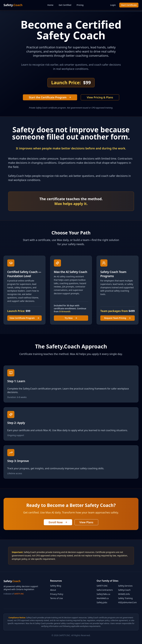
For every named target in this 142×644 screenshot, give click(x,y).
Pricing (80, 5)
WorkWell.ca (103, 598)
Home (50, 5)
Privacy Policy (57, 594)
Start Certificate (129, 5)
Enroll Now (58, 522)
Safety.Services (125, 586)
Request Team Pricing (118, 318)
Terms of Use (57, 598)
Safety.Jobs (102, 602)
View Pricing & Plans (100, 97)
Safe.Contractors (105, 590)
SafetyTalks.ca (103, 594)
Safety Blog (56, 586)
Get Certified (65, 5)
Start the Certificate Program (50, 97)
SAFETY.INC (19, 594)
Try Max (71, 318)
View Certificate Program (24, 318)
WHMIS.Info (124, 594)
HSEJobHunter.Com (127, 602)
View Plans (86, 522)
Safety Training (125, 598)
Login (113, 5)
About (53, 590)
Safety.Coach (124, 590)
